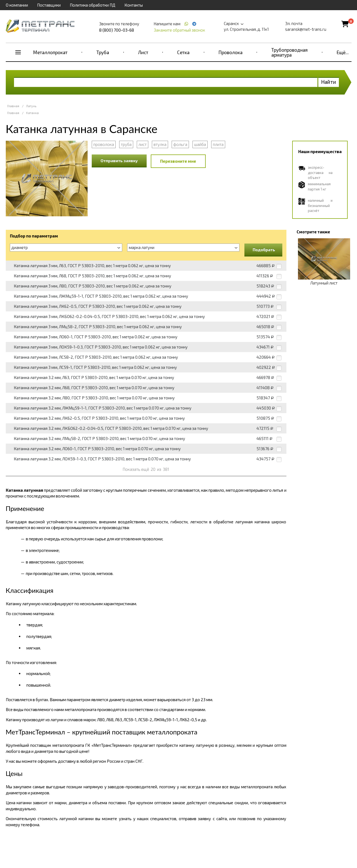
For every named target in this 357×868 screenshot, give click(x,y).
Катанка (32, 113)
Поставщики (49, 5)
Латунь (31, 106)
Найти (329, 82)
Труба (103, 52)
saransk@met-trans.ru (306, 29)
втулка (160, 144)
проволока (104, 144)
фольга (180, 144)
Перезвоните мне (178, 161)
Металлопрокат (50, 52)
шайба (200, 144)
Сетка (183, 52)
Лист (143, 52)
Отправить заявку (119, 161)
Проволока (231, 52)
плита (218, 144)
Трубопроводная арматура (289, 52)
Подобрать (264, 250)
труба (126, 144)
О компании (17, 5)
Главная (13, 106)
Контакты (134, 5)
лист (143, 144)
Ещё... (343, 52)
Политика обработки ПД (93, 5)
